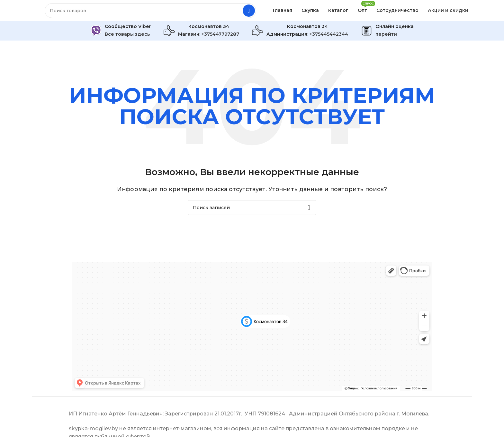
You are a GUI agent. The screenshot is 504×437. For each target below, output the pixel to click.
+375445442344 (329, 39)
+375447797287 (220, 39)
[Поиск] (150, 13)
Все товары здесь (127, 39)
